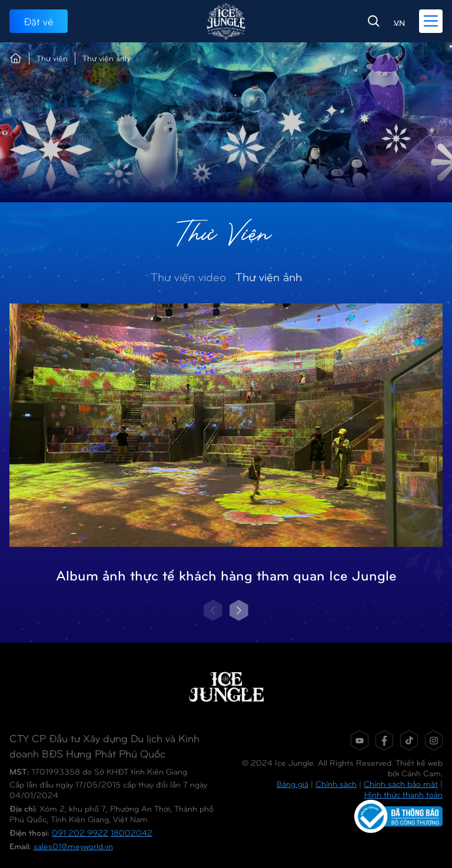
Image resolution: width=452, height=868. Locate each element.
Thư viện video (188, 276)
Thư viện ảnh (269, 276)
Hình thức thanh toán (403, 794)
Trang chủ (16, 58)
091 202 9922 (80, 832)
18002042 (132, 832)
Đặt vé (39, 21)
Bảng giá (293, 784)
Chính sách (336, 784)
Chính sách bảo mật (401, 784)
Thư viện (52, 58)
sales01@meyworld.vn (73, 846)
